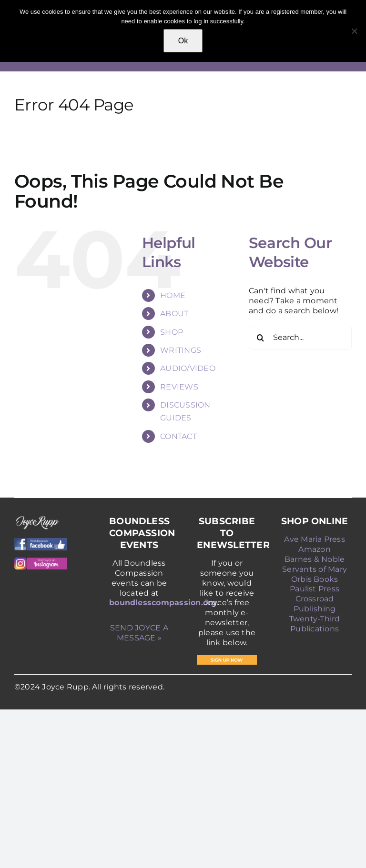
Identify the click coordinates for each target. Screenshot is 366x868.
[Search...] (300, 338)
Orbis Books (315, 579)
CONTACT (178, 436)
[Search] (261, 338)
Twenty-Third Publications (315, 624)
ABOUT (174, 314)
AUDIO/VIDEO (188, 368)
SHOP (172, 332)
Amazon (314, 549)
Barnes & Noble (315, 559)
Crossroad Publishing (315, 604)
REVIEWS (179, 387)
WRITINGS (181, 350)
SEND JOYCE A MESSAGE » (139, 633)
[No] (354, 31)
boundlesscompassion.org (163, 603)
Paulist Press (315, 589)
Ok (183, 41)
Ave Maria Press (315, 539)
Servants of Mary (315, 569)
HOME (173, 295)
